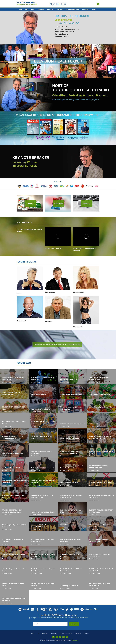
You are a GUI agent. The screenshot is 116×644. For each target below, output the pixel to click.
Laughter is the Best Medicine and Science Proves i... (100, 555)
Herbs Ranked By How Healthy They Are (72, 424)
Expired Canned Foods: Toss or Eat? (71, 394)
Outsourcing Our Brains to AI (69, 586)
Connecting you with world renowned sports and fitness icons (57, 344)
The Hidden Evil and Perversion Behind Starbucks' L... (43, 555)
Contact (94, 9)
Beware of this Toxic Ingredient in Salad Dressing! (101, 452)
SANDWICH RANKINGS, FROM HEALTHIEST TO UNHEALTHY (70, 452)
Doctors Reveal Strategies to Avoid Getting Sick (13, 540)
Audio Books (41, 9)
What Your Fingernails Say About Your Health (14, 570)
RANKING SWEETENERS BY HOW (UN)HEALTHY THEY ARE (13, 437)
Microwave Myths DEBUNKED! (70, 438)
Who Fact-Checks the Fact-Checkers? (101, 483)
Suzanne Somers (78, 292)
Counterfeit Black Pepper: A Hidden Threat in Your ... (71, 570)
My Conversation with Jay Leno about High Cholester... (72, 408)
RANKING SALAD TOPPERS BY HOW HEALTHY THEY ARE (42, 496)
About (26, 9)
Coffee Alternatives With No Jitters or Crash (72, 511)
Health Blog (60, 9)
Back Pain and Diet (95, 424)
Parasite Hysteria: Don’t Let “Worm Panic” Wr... (13, 585)
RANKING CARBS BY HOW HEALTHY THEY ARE (71, 555)
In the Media (85, 9)
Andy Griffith (49, 321)
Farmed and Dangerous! (39, 394)
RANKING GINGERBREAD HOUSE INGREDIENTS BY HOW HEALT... (12, 511)
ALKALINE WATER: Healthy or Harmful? (43, 512)
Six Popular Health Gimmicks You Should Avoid (70, 540)
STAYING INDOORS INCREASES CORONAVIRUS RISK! (99, 467)
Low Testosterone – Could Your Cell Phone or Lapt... (13, 379)
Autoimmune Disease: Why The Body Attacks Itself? (43, 379)
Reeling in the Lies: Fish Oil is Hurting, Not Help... (43, 585)
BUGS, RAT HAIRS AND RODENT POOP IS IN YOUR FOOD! (101, 511)
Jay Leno (19, 293)
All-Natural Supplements (72, 9)
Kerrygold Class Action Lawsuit (41, 409)
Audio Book (58, 203)
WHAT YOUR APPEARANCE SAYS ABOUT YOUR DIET (99, 540)
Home (20, 9)
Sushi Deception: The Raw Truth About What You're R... (101, 570)
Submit (74, 624)
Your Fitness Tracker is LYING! (11, 468)
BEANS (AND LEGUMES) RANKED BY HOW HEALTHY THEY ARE (100, 437)
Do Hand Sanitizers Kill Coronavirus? (42, 468)
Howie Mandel (21, 321)
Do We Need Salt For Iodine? (69, 483)
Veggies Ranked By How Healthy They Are (101, 408)
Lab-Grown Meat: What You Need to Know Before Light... (71, 496)
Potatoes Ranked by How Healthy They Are (14, 555)
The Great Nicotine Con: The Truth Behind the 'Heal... (100, 585)
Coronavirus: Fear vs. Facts (68, 468)
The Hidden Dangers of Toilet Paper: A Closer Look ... (43, 570)
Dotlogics (75, 640)
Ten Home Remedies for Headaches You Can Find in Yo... (101, 496)
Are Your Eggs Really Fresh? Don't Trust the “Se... (14, 526)
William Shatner (50, 292)
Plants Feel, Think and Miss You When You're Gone (14, 599)
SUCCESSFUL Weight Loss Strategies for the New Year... (42, 540)
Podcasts (87, 203)
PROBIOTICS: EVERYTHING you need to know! (43, 423)
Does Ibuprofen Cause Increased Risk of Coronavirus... (14, 482)
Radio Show (51, 9)
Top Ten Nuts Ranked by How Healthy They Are (14, 423)
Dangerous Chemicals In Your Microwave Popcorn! (11, 393)
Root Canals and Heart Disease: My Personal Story (42, 452)
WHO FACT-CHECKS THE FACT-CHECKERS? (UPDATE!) (41, 526)
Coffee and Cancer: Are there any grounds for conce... (99, 379)
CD (39, 634)
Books (33, 9)
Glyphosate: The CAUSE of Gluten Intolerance (41, 437)
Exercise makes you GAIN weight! (12, 453)
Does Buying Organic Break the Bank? (101, 394)
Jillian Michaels (78, 327)
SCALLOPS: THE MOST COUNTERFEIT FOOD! (14, 408)
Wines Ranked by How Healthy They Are (13, 496)
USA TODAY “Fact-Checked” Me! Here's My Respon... (43, 482)
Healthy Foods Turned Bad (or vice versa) (71, 526)
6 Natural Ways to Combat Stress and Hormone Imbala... (101, 526)
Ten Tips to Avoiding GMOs (68, 380)
